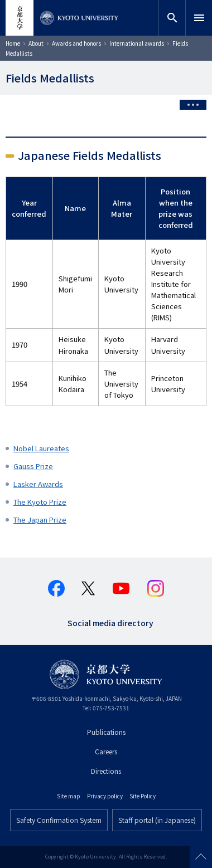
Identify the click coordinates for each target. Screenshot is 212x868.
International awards (137, 43)
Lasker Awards (38, 484)
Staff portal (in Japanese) (157, 820)
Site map (69, 796)
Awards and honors (76, 43)
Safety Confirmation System (59, 820)
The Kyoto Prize (40, 502)
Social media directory (110, 622)
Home (13, 43)
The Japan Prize (40, 520)
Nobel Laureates (41, 448)
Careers (106, 751)
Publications (106, 732)
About (36, 43)
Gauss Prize (33, 466)
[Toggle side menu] (193, 105)
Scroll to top (201, 857)
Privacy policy (105, 796)
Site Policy (143, 796)
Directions (106, 771)
